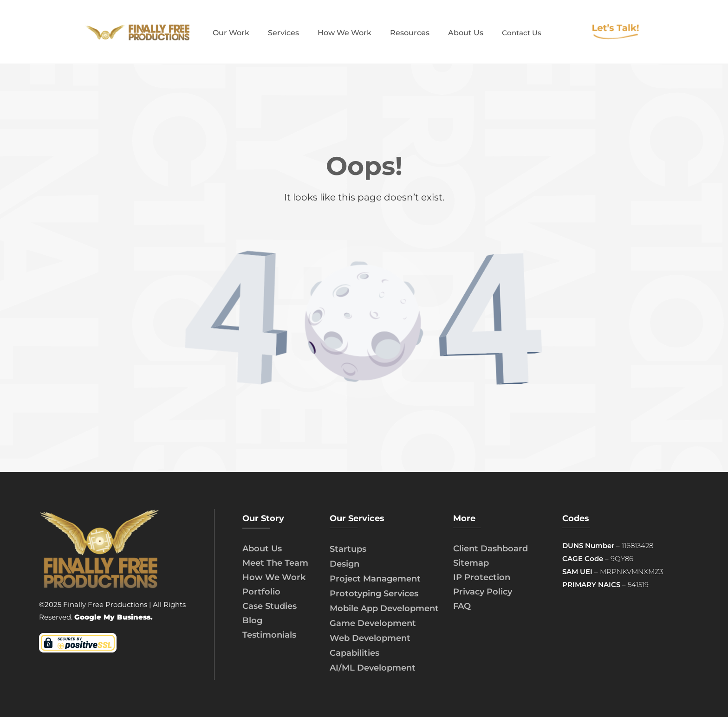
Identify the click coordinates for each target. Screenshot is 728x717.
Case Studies (270, 606)
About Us (262, 549)
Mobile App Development (384, 608)
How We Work (274, 577)
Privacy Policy (483, 592)
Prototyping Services (374, 594)
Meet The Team (275, 563)
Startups (348, 549)
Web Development (370, 638)
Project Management (375, 579)
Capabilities (354, 653)
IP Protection (482, 577)
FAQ (462, 606)
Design (344, 564)
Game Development (373, 623)
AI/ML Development (373, 668)
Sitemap (471, 563)
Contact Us (522, 33)
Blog (252, 620)
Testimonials (269, 635)
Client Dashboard (491, 549)
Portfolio (261, 592)
